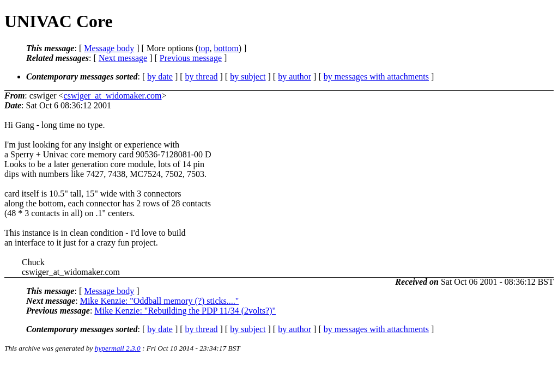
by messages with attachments (376, 76)
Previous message (191, 58)
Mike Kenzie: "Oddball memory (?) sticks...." (160, 301)
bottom (226, 48)
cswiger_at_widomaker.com (113, 96)
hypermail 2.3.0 (118, 348)
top (204, 48)
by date (160, 76)
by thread (202, 76)
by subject (248, 76)
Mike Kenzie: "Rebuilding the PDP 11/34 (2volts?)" (185, 311)
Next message (123, 58)
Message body (109, 48)
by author (295, 76)
